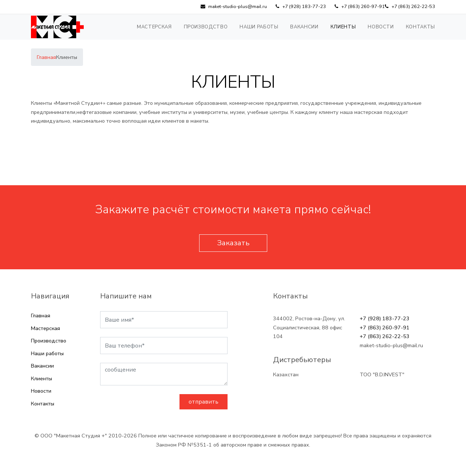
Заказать (233, 243)
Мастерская (154, 27)
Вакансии (304, 27)
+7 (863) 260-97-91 (385, 328)
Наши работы (259, 27)
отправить (204, 402)
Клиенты (343, 27)
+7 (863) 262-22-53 (385, 336)
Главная (41, 316)
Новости (381, 27)
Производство (206, 27)
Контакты (420, 27)
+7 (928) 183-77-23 (385, 318)
